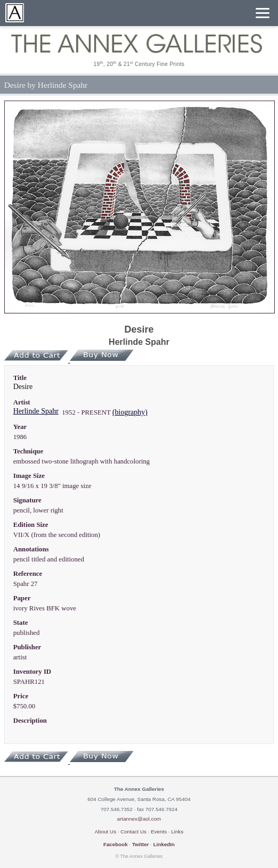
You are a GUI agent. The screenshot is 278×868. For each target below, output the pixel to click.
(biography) (130, 412)
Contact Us (133, 832)
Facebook (116, 844)
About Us (105, 832)
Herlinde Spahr (36, 411)
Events (159, 832)
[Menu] (263, 13)
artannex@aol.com (139, 819)
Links (177, 832)
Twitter (141, 844)
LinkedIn (164, 844)
